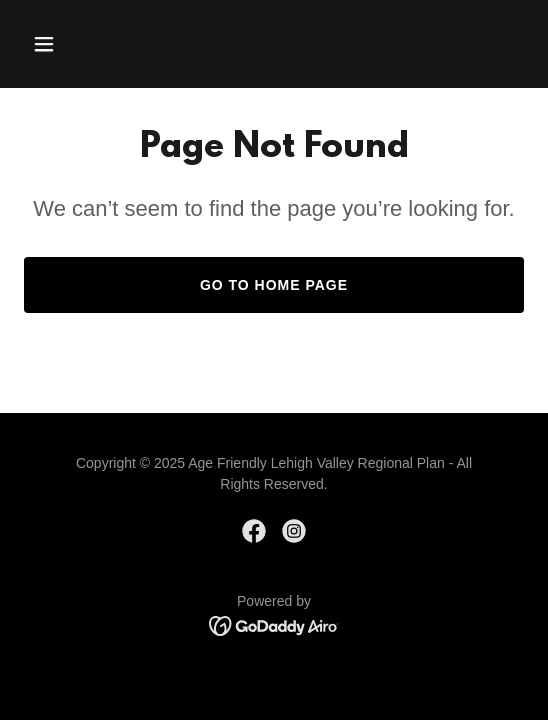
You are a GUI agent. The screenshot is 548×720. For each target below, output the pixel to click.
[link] (254, 531)
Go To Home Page (274, 285)
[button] (61, 44)
